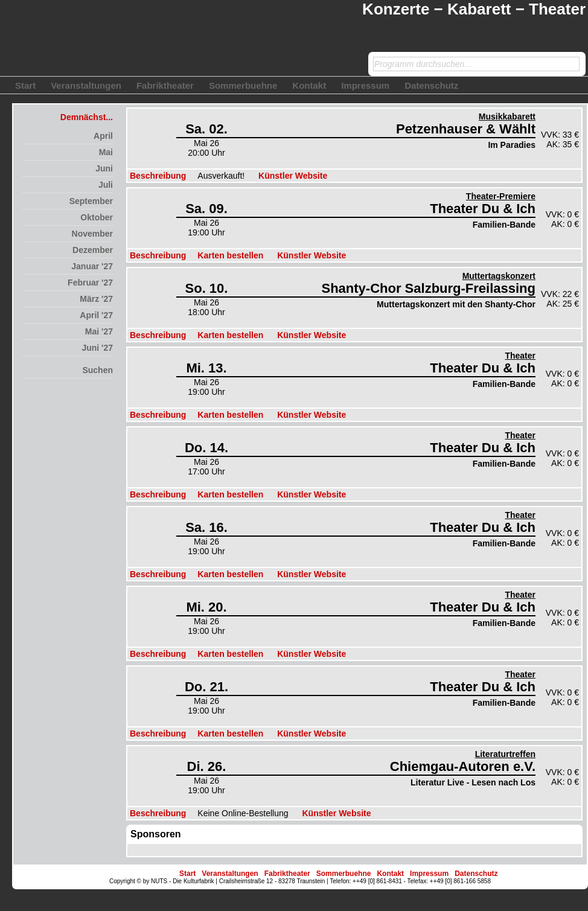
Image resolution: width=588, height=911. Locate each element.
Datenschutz (431, 85)
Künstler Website (293, 176)
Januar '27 (92, 266)
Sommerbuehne (243, 85)
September (91, 201)
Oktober (97, 217)
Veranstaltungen (86, 85)
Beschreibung (158, 176)
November (92, 234)
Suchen (97, 370)
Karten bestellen (230, 255)
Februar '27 (90, 283)
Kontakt (309, 85)
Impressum (365, 85)
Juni (104, 168)
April (103, 136)
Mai (106, 152)
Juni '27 (97, 348)
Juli (106, 185)
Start (25, 85)
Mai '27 (99, 331)
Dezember (93, 250)
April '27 (96, 315)
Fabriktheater (165, 85)
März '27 (96, 299)
